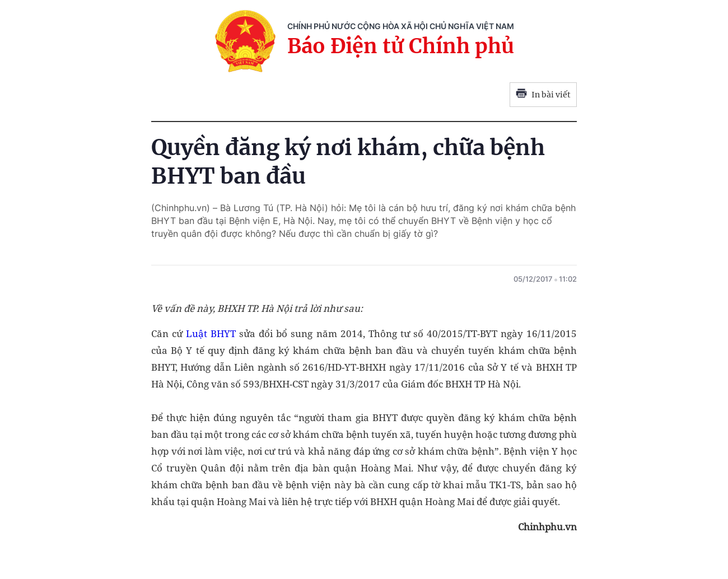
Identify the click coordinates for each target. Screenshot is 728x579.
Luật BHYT (211, 333)
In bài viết (543, 95)
